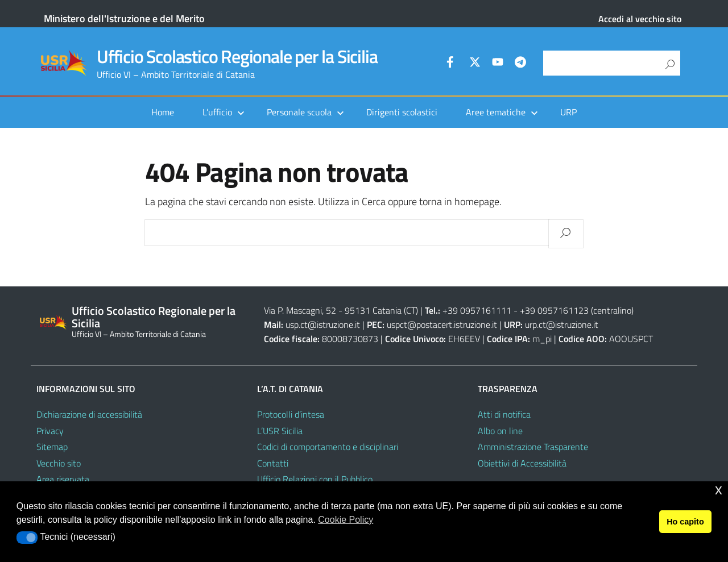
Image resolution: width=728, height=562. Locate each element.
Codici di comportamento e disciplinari (328, 447)
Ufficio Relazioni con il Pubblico (315, 479)
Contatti (273, 463)
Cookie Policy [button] (346, 520)
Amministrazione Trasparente (533, 447)
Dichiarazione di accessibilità (89, 414)
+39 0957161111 (477, 310)
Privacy (50, 431)
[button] (27, 538)
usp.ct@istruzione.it (323, 324)
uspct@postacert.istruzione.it (442, 324)
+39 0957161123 (554, 310)
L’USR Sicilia (280, 431)
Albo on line (500, 431)
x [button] (719, 490)
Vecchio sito (59, 463)
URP (568, 112)
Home (163, 112)
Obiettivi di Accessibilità (522, 463)
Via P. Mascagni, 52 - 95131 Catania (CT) (341, 310)
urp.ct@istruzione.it (562, 324)
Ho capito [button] (685, 522)
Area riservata (63, 479)
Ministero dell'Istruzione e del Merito (124, 18)
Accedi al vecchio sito (640, 19)
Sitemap (52, 447)
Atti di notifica (504, 414)
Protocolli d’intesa (291, 414)
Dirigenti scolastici (402, 112)
